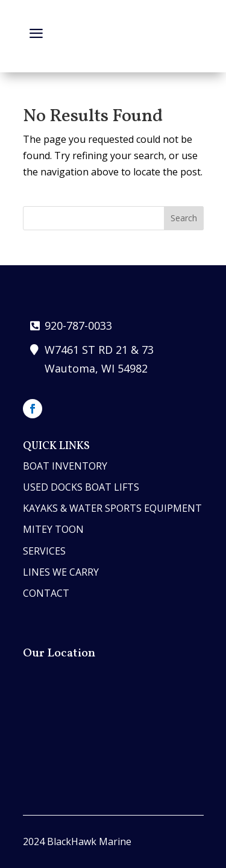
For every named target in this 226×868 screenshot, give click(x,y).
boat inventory (65, 466)
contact (46, 593)
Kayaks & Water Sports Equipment (112, 508)
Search (184, 218)
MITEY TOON (53, 529)
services (44, 551)
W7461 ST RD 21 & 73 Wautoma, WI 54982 (99, 359)
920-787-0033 (78, 325)
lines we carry (61, 572)
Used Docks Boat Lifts (81, 487)
